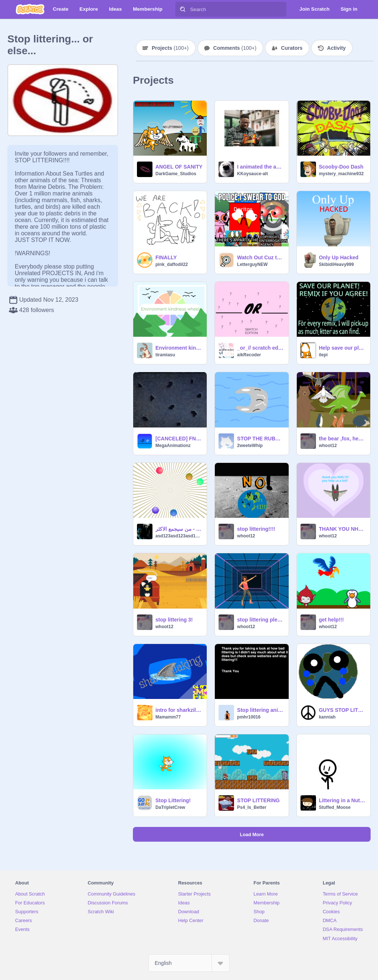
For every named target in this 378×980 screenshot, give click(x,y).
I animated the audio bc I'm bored (260, 167)
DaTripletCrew (170, 807)
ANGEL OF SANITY (179, 167)
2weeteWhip (250, 446)
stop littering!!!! (256, 529)
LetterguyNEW (252, 264)
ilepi (323, 355)
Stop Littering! (173, 800)
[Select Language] (189, 963)
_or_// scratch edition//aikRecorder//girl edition (260, 348)
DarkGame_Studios (176, 174)
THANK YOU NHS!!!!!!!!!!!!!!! (342, 529)
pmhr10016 (249, 717)
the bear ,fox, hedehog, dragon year (342, 439)
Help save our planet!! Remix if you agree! (342, 348)
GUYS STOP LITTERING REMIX (342, 710)
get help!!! (331, 620)
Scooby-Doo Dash (341, 167)
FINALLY (166, 257)
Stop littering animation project (260, 710)
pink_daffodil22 (172, 264)
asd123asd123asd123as (179, 536)
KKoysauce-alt (252, 174)
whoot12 (328, 446)
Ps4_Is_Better (252, 807)
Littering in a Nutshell (342, 800)
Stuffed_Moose (335, 807)
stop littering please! (260, 620)
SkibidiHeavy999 (336, 264)
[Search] (183, 9)
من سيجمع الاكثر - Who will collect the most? (179, 529)
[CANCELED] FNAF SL (179, 439)
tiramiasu (165, 355)
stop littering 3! (174, 620)
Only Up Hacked (339, 257)
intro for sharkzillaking (179, 710)
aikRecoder (249, 355)
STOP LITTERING (258, 800)
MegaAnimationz (173, 446)
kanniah (327, 717)
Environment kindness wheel (179, 348)
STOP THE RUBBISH (260, 439)
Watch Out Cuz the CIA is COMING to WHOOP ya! (260, 257)
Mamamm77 (168, 717)
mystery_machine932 (341, 174)
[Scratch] (30, 9)
